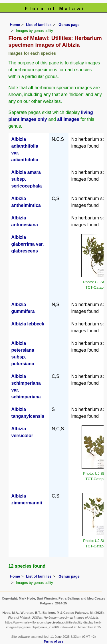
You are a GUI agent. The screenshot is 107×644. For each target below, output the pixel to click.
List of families (39, 25)
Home (15, 25)
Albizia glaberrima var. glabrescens (28, 244)
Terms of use (53, 641)
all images (68, 119)
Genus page (69, 25)
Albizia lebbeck (28, 324)
